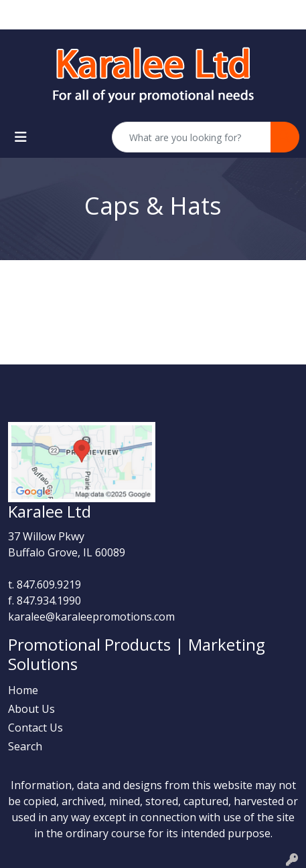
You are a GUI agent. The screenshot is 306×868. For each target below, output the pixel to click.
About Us (31, 709)
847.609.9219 (49, 584)
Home (23, 690)
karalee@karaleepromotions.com (91, 617)
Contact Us (35, 728)
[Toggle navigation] (21, 137)
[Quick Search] (192, 137)
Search (25, 746)
